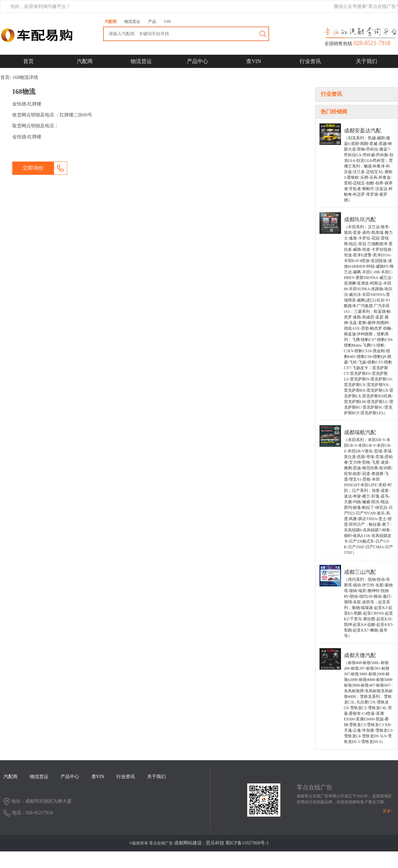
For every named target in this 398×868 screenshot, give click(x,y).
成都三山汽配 (360, 572)
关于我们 (367, 61)
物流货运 (132, 22)
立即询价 (33, 168)
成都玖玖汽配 (360, 219)
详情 (25, 77)
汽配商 (111, 22)
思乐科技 (215, 843)
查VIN (254, 61)
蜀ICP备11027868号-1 (247, 843)
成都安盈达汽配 (363, 131)
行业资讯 (310, 61)
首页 (28, 61)
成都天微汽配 (360, 655)
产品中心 (198, 61)
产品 (152, 22)
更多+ (388, 811)
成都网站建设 (188, 843)
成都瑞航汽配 (360, 432)
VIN (167, 22)
